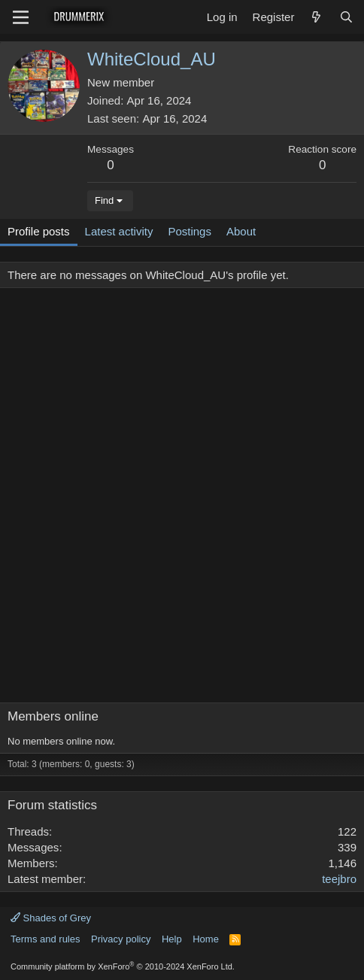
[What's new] (316, 17)
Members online (53, 716)
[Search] (346, 17)
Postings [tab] (190, 231)
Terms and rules (45, 939)
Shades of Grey (51, 918)
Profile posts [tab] (39, 231)
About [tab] (241, 231)
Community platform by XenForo (123, 966)
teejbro (339, 879)
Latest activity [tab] (119, 231)
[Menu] (21, 17)
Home (206, 939)
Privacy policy (121, 939)
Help (172, 939)
